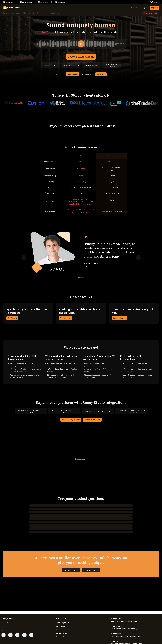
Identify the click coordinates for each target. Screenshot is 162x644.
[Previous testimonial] (24, 258)
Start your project (71, 570)
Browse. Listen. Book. (81, 57)
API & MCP (101, 74)
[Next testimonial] (138, 258)
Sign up (154, 8)
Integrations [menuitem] (42, 13)
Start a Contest (120, 318)
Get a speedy (72, 74)
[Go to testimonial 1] (79, 278)
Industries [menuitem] (55, 13)
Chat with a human (92, 420)
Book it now (65, 318)
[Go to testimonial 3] (83, 278)
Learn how (112, 203)
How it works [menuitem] (29, 13)
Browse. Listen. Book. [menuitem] (12, 13)
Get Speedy (12, 318)
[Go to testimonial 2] (81, 278)
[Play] (81, 44)
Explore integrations (71, 420)
